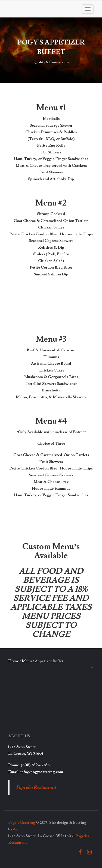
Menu (27, 661)
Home (13, 661)
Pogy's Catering (22, 823)
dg (15, 829)
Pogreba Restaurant (36, 787)
